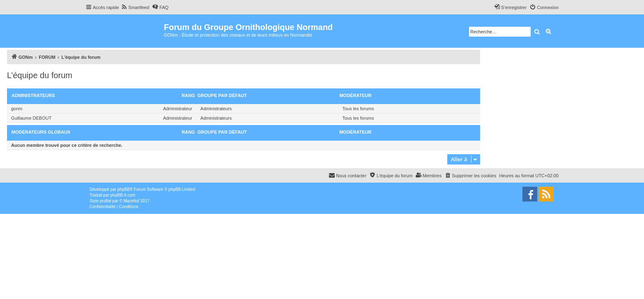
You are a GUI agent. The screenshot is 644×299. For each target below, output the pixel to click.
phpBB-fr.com (123, 195)
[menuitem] (135, 7)
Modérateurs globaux (41, 132)
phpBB (124, 189)
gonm (17, 109)
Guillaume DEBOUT (31, 118)
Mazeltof (131, 201)
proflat (106, 201)
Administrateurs (33, 95)
